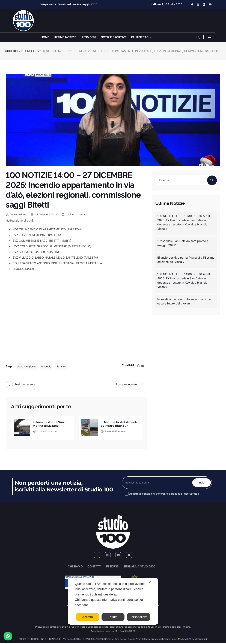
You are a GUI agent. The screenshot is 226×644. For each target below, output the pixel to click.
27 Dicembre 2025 (44, 214)
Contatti (94, 567)
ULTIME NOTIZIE (65, 37)
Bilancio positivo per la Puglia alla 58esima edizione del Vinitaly (186, 260)
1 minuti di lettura (74, 214)
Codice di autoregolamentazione (159, 640)
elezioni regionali (28, 367)
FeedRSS (112, 567)
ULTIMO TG (89, 37)
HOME (45, 37)
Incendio (50, 367)
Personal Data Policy (116, 640)
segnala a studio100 (139, 567)
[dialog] (113, 601)
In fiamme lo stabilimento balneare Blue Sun (118, 424)
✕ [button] (150, 582)
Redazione (16, 214)
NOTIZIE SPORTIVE (114, 37)
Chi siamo (75, 567)
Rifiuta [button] (113, 617)
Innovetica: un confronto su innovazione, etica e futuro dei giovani (184, 301)
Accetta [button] (88, 617)
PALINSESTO (140, 37)
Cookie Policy (135, 640)
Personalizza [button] (138, 617)
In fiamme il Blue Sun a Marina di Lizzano (50, 424)
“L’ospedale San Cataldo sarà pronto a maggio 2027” (68, 4)
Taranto (66, 367)
